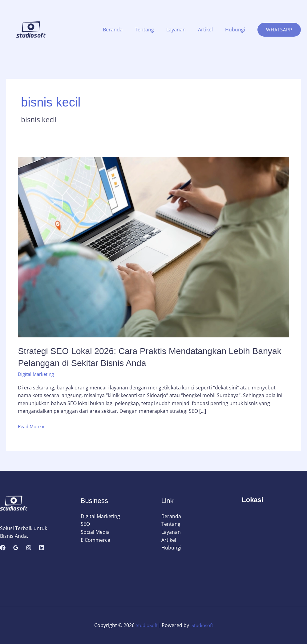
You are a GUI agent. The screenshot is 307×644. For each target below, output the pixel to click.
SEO (85, 524)
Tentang (153, 30)
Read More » (32, 427)
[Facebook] (3, 548)
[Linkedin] (42, 548)
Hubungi (236, 30)
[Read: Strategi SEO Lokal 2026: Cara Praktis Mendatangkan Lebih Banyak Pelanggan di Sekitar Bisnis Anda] (153, 247)
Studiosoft (204, 625)
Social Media (95, 532)
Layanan (182, 30)
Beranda (124, 30)
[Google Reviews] (16, 548)
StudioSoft (145, 625)
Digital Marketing (38, 374)
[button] (279, 30)
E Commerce (95, 540)
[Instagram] (29, 548)
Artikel (209, 30)
